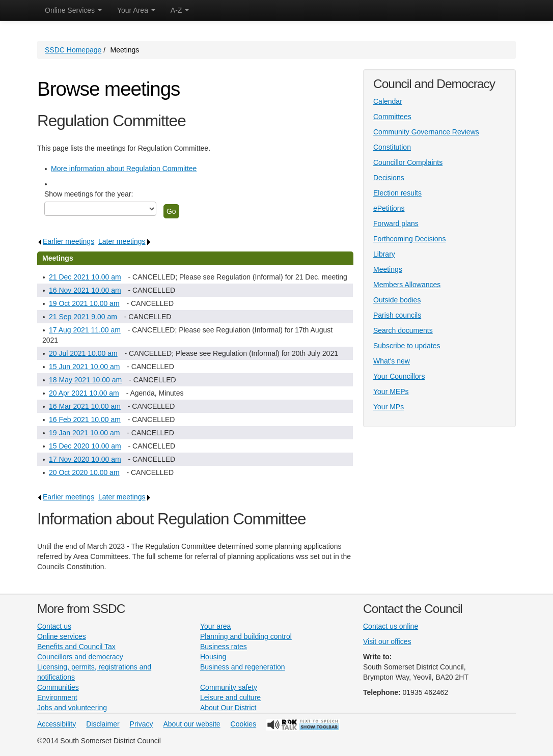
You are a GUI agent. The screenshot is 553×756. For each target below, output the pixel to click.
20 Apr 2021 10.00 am (84, 393)
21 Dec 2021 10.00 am (85, 277)
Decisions (389, 178)
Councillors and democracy (80, 657)
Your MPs (389, 407)
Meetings (388, 269)
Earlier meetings (66, 241)
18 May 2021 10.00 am (85, 380)
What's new (392, 361)
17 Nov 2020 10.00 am (85, 459)
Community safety (229, 687)
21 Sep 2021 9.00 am (83, 317)
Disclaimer (103, 724)
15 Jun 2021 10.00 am (84, 367)
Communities (58, 687)
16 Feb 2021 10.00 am (85, 419)
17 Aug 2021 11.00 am (85, 330)
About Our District (228, 708)
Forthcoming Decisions (409, 239)
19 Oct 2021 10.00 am (84, 303)
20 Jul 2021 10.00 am (83, 353)
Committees (392, 117)
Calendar (388, 101)
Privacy (142, 724)
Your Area (136, 10)
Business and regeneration (243, 667)
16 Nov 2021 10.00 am (85, 290)
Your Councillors (399, 376)
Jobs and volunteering (72, 708)
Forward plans (396, 223)
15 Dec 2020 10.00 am (85, 446)
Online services (62, 636)
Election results (397, 193)
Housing (213, 657)
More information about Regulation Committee (124, 169)
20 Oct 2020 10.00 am (84, 472)
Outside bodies (397, 300)
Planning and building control (246, 636)
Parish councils (397, 315)
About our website (192, 724)
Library (384, 254)
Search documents (403, 330)
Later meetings (125, 241)
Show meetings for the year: (89, 194)
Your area (215, 626)
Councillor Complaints (408, 162)
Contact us (54, 626)
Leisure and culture (230, 697)
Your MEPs (391, 391)
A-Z (180, 10)
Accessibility (57, 724)
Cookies (244, 724)
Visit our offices (387, 641)
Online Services (73, 10)
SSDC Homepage (73, 50)
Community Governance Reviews (426, 132)
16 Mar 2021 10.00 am (85, 406)
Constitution (392, 147)
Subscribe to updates (407, 346)
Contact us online (391, 626)
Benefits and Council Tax (76, 647)
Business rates (224, 647)
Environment (57, 697)
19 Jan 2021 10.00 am (84, 433)
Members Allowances (407, 285)
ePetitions (389, 208)
